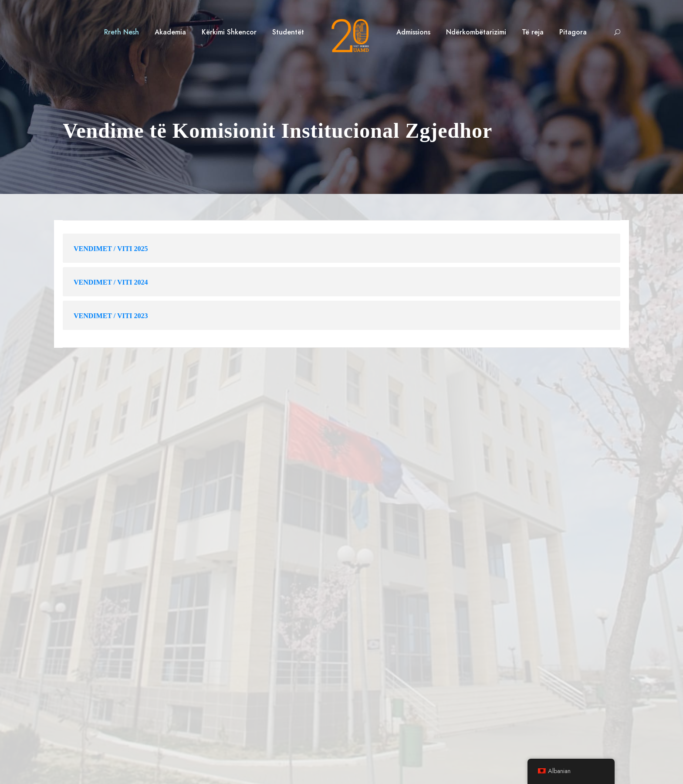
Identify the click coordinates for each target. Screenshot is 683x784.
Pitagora (573, 32)
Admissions (413, 32)
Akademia (170, 32)
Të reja (533, 32)
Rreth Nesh (122, 32)
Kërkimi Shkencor (229, 32)
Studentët (288, 32)
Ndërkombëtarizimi (476, 32)
